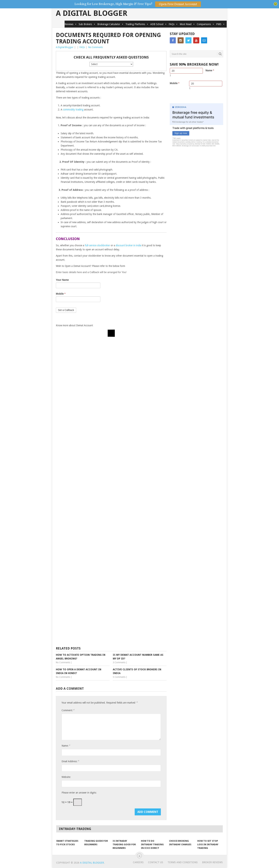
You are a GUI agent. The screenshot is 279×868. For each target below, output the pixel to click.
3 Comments (119, 662)
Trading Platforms (137, 24)
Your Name (62, 280)
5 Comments (119, 677)
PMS (221, 24)
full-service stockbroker (97, 245)
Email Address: (70, 761)
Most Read (187, 24)
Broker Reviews (212, 862)
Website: (66, 777)
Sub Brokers (87, 24)
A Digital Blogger (92, 13)
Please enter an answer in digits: (79, 793)
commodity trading (73, 110)
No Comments (96, 47)
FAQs (173, 24)
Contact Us (156, 862)
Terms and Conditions (183, 862)
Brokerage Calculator (110, 24)
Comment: (68, 710)
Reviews (71, 24)
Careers (138, 862)
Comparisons (206, 24)
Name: (66, 746)
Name (210, 70)
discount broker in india (128, 245)
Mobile (61, 294)
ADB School (159, 24)
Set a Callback (66, 310)
